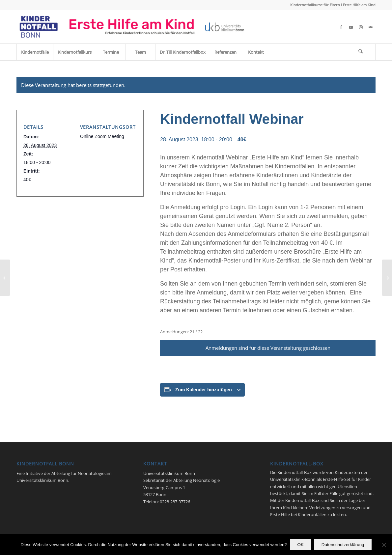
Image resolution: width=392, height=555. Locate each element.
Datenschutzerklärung (343, 545)
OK (301, 545)
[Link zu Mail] (371, 27)
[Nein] (384, 545)
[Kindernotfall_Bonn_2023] (132, 27)
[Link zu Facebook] (341, 27)
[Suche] (361, 52)
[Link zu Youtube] (351, 27)
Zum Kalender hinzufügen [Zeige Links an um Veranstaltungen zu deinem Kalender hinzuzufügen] (204, 390)
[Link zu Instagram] (361, 27)
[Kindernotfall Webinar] (5, 278)
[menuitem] (35, 52)
